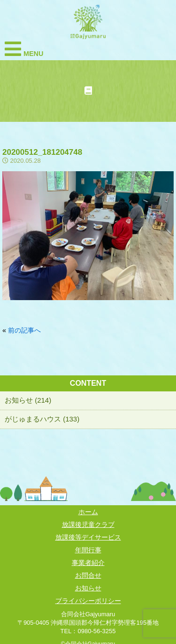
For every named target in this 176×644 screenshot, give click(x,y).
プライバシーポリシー (88, 601)
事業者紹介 (88, 563)
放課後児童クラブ (88, 525)
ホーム (88, 512)
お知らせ (88, 588)
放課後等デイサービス (88, 537)
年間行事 (88, 550)
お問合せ (88, 575)
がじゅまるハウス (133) (42, 419)
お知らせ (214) (28, 400)
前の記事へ (24, 330)
